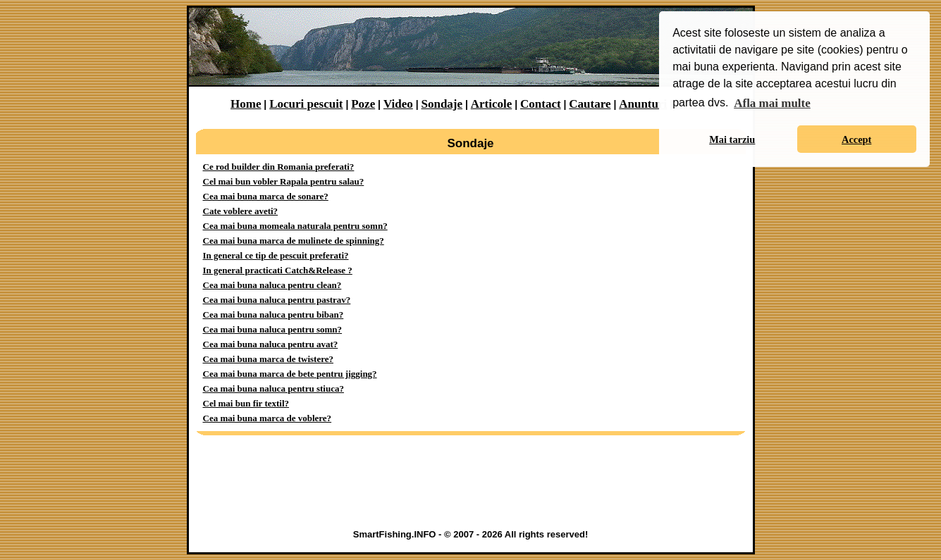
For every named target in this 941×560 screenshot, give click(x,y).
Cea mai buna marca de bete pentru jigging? (290, 374)
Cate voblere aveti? (241, 211)
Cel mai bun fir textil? (246, 403)
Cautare (590, 104)
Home (246, 104)
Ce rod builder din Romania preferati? (279, 167)
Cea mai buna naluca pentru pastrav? (277, 300)
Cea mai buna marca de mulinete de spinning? (294, 241)
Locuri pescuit (306, 104)
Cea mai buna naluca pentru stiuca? (273, 388)
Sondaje (442, 104)
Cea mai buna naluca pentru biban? (273, 315)
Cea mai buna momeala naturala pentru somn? (295, 226)
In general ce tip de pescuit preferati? (276, 255)
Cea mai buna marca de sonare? (266, 196)
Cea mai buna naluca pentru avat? (271, 344)
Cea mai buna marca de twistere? (268, 359)
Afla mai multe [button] (772, 103)
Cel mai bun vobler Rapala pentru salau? (284, 181)
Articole (492, 104)
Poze (363, 104)
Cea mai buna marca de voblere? (267, 418)
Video (398, 104)
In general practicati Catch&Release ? (278, 270)
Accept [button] (856, 139)
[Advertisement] (471, 485)
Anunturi (643, 104)
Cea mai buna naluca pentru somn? (273, 329)
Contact (541, 104)
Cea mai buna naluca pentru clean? (272, 285)
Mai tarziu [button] (732, 139)
